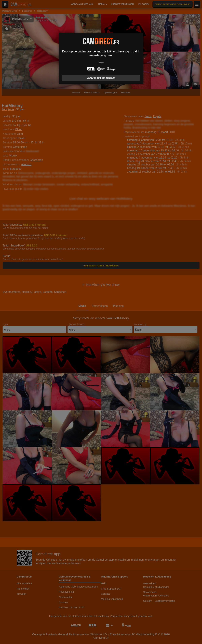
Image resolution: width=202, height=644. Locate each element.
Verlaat (101, 62)
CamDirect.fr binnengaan (101, 78)
